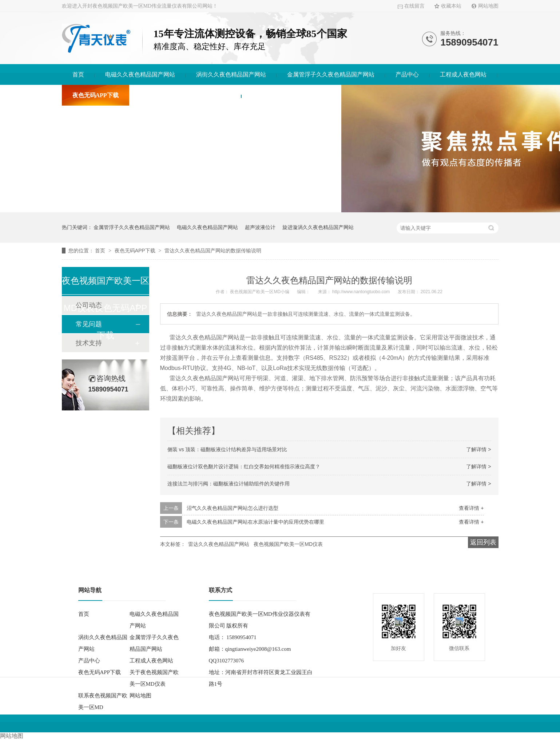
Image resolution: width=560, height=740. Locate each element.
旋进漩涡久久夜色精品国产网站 (318, 227)
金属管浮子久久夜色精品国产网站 (331, 74)
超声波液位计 (260, 227)
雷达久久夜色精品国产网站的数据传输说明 (213, 251)
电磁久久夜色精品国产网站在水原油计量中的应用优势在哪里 (255, 522)
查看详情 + (471, 508)
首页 (78, 74)
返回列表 (483, 542)
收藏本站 (451, 6)
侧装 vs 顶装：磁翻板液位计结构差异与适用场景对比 (227, 449)
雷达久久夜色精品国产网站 (219, 544)
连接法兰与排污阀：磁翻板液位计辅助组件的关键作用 (229, 484)
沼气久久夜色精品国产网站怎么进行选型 (233, 508)
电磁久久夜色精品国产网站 (140, 74)
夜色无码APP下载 (96, 95)
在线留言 (414, 6)
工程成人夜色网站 (463, 74)
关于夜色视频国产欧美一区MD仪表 (185, 95)
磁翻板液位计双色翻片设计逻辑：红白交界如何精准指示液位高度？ (244, 467)
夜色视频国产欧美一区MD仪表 (288, 544)
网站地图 (488, 6)
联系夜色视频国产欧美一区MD (291, 95)
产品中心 (407, 74)
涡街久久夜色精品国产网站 (231, 74)
